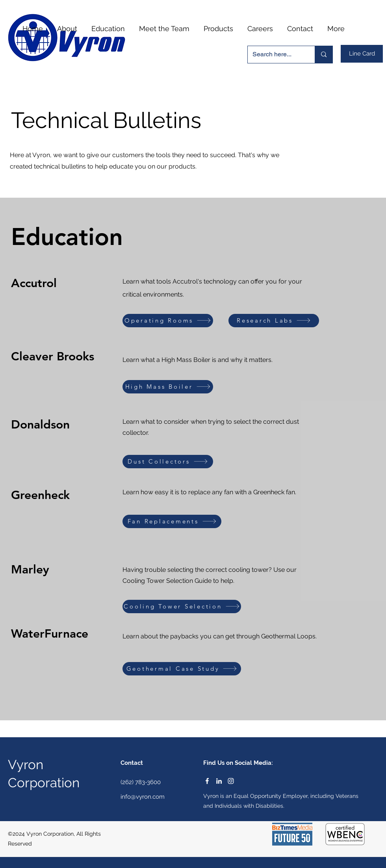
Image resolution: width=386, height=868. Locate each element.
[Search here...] (275, 55)
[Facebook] (207, 781)
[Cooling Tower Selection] (182, 606)
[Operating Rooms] (168, 321)
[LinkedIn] (219, 781)
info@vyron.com (143, 797)
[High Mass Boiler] (168, 387)
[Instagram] (231, 781)
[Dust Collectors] (168, 462)
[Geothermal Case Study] (182, 669)
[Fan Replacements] (172, 521)
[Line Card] (362, 54)
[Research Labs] (274, 321)
